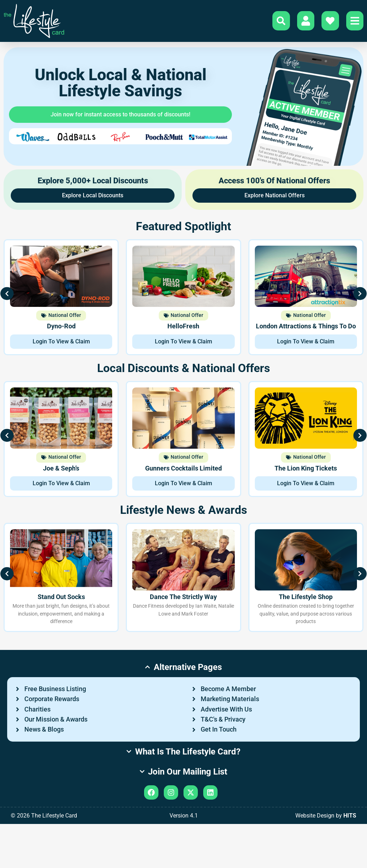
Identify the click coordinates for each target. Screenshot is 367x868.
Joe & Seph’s (61, 470)
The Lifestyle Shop (306, 599)
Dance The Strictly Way (183, 599)
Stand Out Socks (61, 599)
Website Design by (326, 860)
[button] (13, 299)
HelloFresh (183, 328)
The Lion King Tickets (306, 470)
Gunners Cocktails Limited (183, 470)
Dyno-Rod (61, 328)
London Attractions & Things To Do (306, 328)
